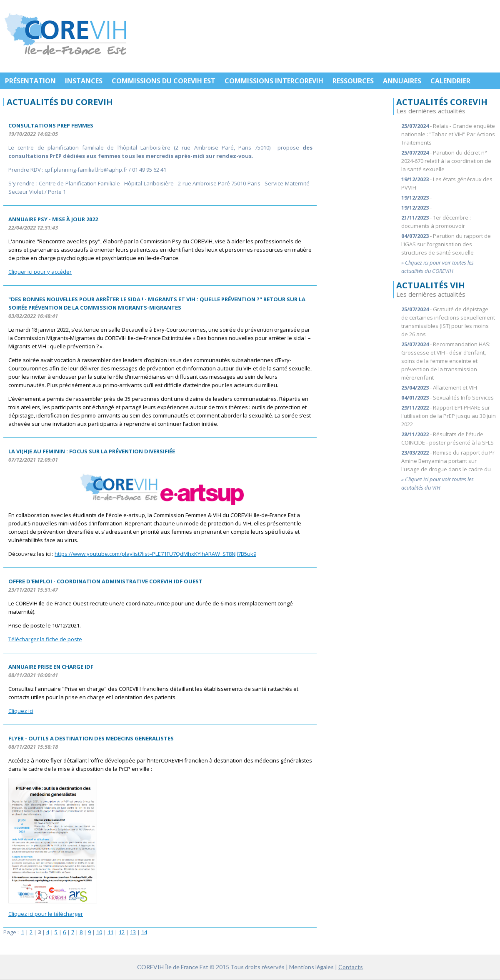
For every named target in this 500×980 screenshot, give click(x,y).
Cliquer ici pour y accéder (40, 272)
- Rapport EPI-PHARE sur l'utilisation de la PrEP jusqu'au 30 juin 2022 (449, 416)
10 (99, 932)
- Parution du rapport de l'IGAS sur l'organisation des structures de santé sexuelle (446, 244)
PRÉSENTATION (30, 81)
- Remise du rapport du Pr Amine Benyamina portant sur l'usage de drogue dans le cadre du (448, 461)
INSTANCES (84, 81)
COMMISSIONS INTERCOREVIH (274, 81)
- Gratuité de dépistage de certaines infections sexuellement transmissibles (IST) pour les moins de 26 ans (448, 322)
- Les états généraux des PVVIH (447, 183)
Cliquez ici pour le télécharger (46, 914)
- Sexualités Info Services (447, 397)
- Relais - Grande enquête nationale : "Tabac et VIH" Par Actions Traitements (448, 134)
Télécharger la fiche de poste (45, 639)
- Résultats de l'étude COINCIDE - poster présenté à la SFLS (447, 438)
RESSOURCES (353, 81)
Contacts (351, 967)
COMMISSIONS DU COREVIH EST (164, 81)
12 (122, 932)
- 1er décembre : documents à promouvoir (436, 222)
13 (133, 932)
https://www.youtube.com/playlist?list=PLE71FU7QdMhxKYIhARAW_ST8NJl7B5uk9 (155, 554)
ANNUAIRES (402, 81)
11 (110, 932)
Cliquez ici (21, 711)
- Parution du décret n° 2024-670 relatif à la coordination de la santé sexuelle (446, 161)
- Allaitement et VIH (439, 387)
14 (144, 932)
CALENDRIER (450, 81)
